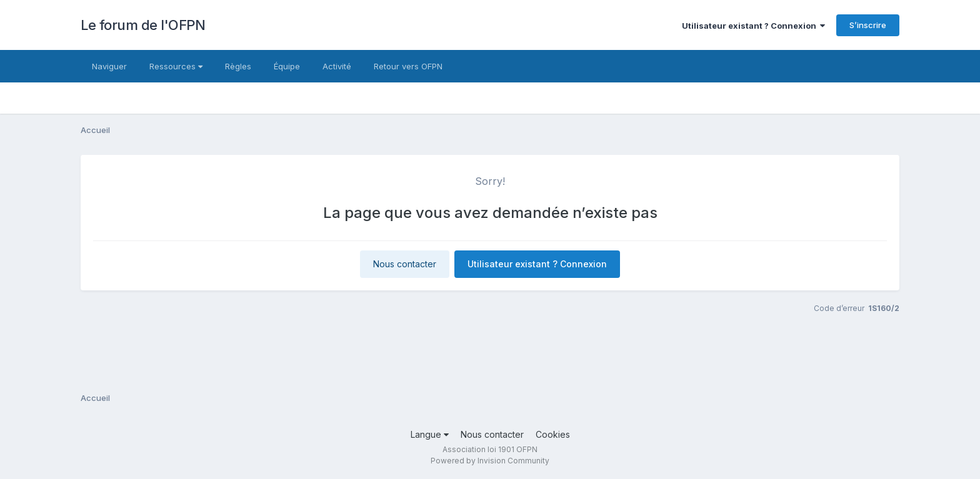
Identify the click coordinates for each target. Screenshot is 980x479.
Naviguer (109, 66)
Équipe (287, 66)
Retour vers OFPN (408, 66)
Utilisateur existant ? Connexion (753, 26)
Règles (238, 66)
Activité (337, 66)
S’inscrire (868, 25)
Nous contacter (405, 264)
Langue (430, 434)
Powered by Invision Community (490, 461)
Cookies (553, 434)
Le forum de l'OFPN (143, 25)
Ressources (176, 66)
